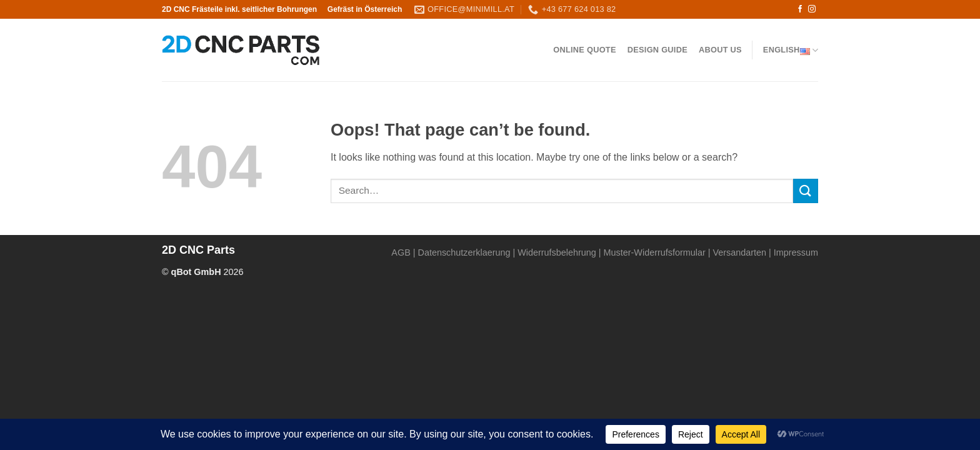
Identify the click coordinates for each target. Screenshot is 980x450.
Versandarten (739, 252)
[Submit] (806, 191)
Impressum (796, 252)
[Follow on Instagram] (812, 9)
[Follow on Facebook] (800, 9)
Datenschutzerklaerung (464, 252)
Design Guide (657, 50)
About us (720, 50)
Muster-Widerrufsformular (655, 252)
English (791, 50)
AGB (401, 252)
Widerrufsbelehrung (557, 252)
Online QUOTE (584, 50)
